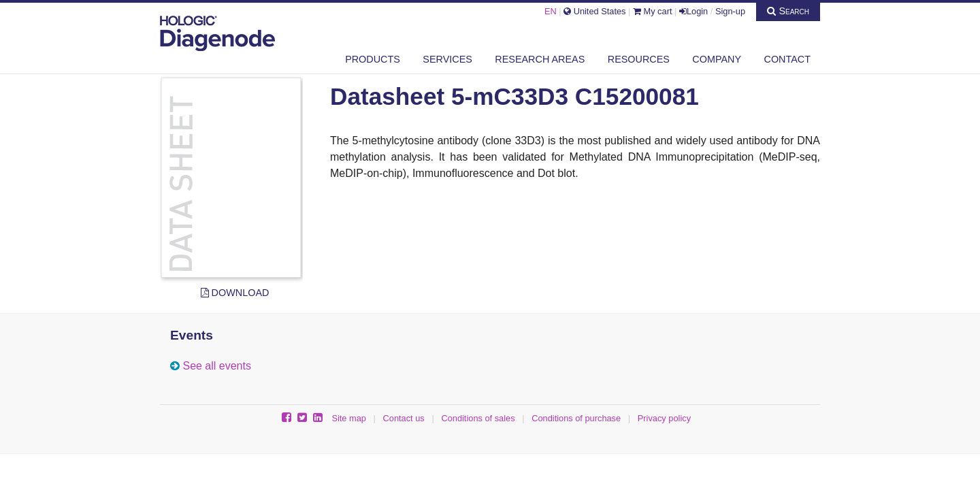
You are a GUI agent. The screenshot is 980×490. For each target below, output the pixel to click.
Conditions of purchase (576, 418)
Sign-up (730, 11)
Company (717, 59)
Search (788, 11)
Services (447, 59)
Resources (639, 59)
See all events (217, 366)
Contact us (404, 418)
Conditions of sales (478, 418)
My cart (653, 11)
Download (235, 293)
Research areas (540, 59)
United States (594, 11)
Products (373, 59)
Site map (349, 418)
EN (551, 11)
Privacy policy (664, 418)
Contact (787, 59)
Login (693, 11)
